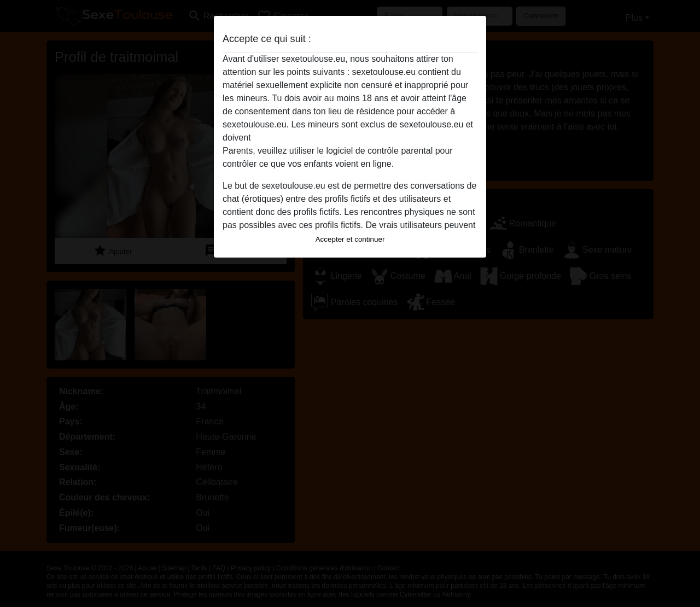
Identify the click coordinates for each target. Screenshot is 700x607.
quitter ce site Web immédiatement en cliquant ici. (349, 138)
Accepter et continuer (350, 239)
